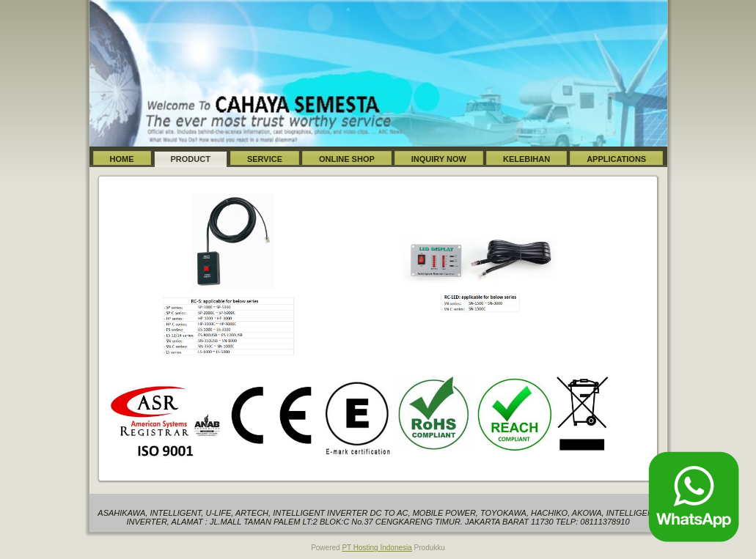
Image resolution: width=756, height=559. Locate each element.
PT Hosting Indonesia (377, 548)
